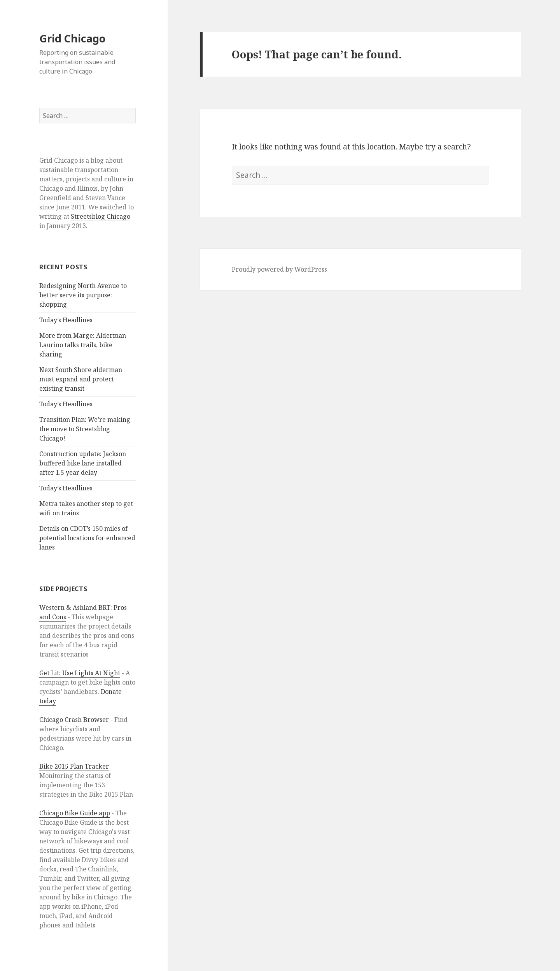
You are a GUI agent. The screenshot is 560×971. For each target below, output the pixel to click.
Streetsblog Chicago (101, 216)
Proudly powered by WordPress (279, 269)
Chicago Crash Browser (74, 720)
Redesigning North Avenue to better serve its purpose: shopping (83, 295)
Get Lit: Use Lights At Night (80, 673)
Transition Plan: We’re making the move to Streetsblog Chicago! (85, 429)
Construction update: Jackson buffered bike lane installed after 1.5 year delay (83, 463)
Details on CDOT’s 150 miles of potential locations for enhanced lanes (87, 538)
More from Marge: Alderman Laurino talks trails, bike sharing (83, 345)
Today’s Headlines (66, 320)
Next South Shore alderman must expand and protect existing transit (81, 379)
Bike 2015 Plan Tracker (74, 766)
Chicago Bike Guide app (75, 813)
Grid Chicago (72, 38)
